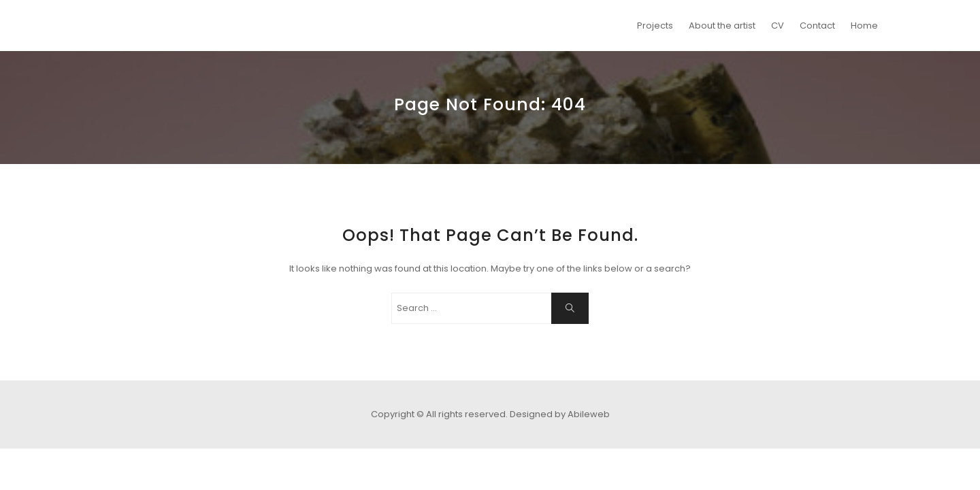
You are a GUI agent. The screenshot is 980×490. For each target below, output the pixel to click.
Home (864, 26)
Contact (817, 26)
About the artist (722, 26)
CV (778, 26)
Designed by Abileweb (560, 414)
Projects (655, 26)
